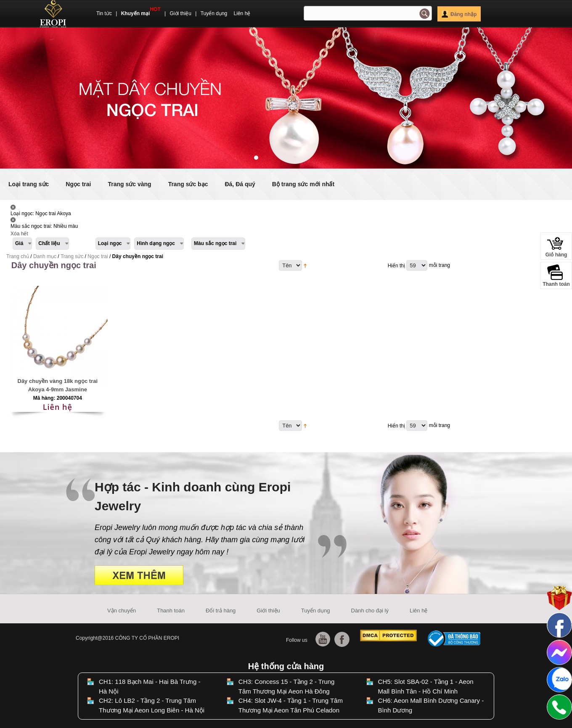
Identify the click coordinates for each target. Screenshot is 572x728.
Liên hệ (242, 13)
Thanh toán (171, 611)
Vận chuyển (122, 611)
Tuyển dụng (214, 13)
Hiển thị (396, 266)
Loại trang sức (29, 184)
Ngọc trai (78, 184)
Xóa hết (19, 234)
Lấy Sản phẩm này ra (13, 207)
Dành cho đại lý (370, 611)
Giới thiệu (181, 13)
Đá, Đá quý (240, 184)
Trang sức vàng (129, 184)
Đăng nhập (459, 14)
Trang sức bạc (188, 184)
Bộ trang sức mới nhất (303, 184)
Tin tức (104, 13)
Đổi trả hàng (221, 611)
